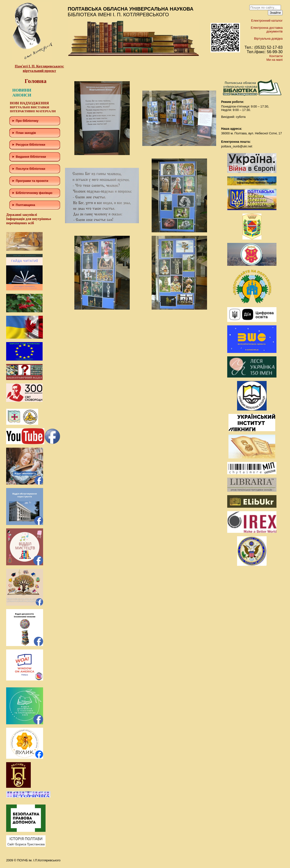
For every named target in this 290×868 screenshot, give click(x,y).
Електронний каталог (267, 21)
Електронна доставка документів (267, 30)
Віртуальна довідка (268, 39)
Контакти (276, 56)
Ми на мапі (274, 60)
